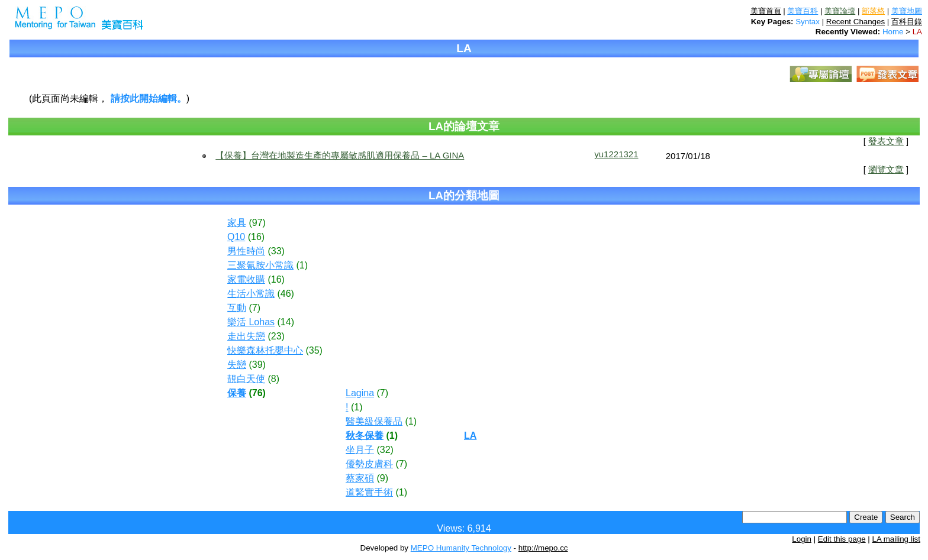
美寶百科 (803, 11)
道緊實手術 (369, 492)
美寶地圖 (907, 11)
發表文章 (886, 141)
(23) (276, 336)
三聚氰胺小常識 (260, 265)
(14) (286, 322)
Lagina (360, 393)
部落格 (873, 11)
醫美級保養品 (374, 421)
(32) (385, 450)
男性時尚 (246, 251)
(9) (382, 478)
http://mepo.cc (543, 548)
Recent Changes (855, 22)
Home (893, 32)
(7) (254, 308)
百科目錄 (907, 22)
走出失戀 (246, 336)
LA (917, 32)
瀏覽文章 (886, 170)
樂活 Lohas (251, 322)
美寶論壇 (840, 11)
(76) (257, 393)
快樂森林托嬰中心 (265, 350)
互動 (237, 308)
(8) (273, 379)
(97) (257, 223)
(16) (256, 237)
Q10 (236, 237)
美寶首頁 (766, 11)
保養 (237, 393)
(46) (285, 294)
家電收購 (246, 279)
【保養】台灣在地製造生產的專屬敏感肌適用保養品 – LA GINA (340, 155)
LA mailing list (897, 539)
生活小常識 (251, 294)
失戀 (237, 365)
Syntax (808, 22)
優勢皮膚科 (369, 464)
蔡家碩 (360, 478)
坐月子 (360, 450)
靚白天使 (246, 379)
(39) (257, 365)
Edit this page (842, 539)
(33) (276, 251)
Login (802, 539)
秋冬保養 (365, 436)
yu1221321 (616, 154)
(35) (314, 350)
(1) (302, 265)
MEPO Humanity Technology (461, 548)
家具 (237, 223)
